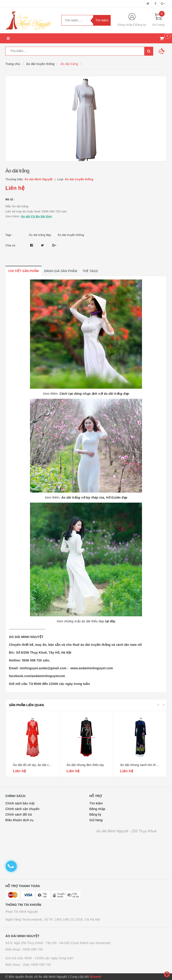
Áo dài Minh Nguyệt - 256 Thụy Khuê (126, 831)
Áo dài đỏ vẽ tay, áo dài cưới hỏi (89, 765)
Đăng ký (141, 25)
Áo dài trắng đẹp (40, 235)
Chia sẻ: (11, 246)
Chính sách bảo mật (20, 803)
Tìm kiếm (96, 803)
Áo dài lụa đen (23, 765)
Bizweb (96, 977)
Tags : (9, 235)
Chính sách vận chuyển (22, 809)
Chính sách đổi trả (19, 814)
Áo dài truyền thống (71, 235)
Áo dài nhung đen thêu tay (138, 765)
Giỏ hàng (96, 820)
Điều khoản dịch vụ (19, 820)
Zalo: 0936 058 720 (37, 965)
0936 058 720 (33, 949)
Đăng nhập (125, 25)
